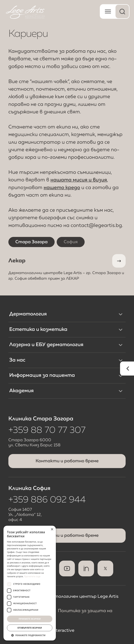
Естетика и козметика (38, 330)
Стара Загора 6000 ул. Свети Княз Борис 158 (34, 443)
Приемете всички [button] (30, 619)
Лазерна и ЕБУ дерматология (46, 345)
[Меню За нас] (121, 360)
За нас (17, 360)
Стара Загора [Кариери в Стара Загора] (31, 242)
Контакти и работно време (67, 461)
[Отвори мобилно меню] (107, 11)
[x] (105, 568)
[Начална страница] (25, 12)
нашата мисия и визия (79, 180)
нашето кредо (62, 188)
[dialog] (30, 583)
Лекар (67, 268)
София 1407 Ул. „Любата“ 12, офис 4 (25, 515)
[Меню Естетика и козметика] (121, 330)
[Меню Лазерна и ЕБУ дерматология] (121, 345)
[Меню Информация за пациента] (121, 376)
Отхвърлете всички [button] (30, 628)
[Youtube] (67, 568)
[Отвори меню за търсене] (122, 11)
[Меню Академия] (121, 391)
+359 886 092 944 (47, 500)
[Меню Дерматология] (121, 314)
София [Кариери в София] (71, 242)
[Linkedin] (86, 568)
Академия (21, 391)
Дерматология (28, 314)
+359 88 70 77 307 (47, 430)
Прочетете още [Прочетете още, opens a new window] (32, 576)
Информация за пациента (42, 375)
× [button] (52, 529)
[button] (30, 635)
